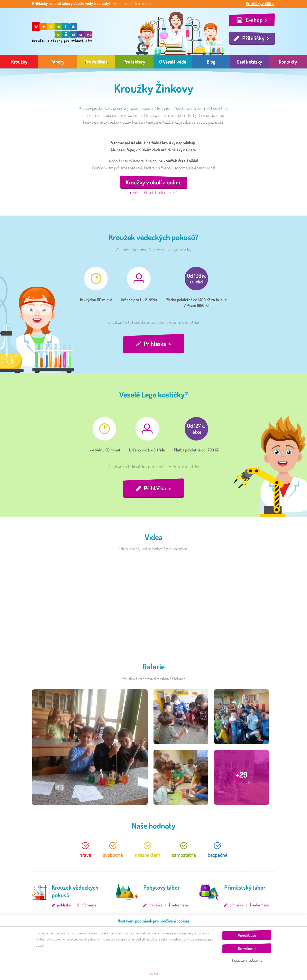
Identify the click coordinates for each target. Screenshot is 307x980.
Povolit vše (247, 935)
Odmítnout (247, 948)
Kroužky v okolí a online (153, 182)
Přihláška (155, 344)
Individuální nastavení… (247, 960)
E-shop (254, 20)
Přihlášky (253, 38)
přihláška (64, 905)
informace (88, 905)
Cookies (154, 973)
